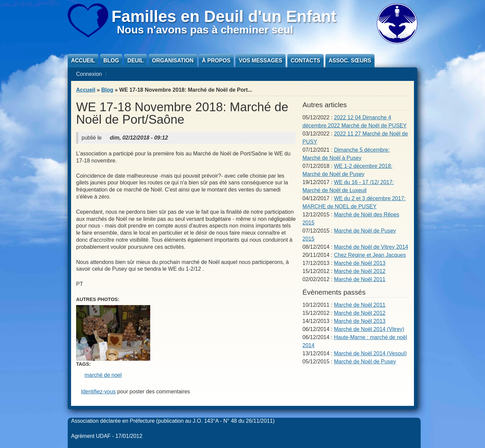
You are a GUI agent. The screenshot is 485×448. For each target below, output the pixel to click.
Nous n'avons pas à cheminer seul (205, 30)
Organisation (173, 61)
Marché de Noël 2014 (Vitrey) (369, 329)
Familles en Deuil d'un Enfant (224, 16)
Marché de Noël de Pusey (365, 362)
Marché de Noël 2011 (360, 279)
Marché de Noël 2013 (360, 263)
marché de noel (103, 375)
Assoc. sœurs (350, 61)
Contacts (305, 61)
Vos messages (261, 61)
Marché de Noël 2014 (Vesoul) (370, 353)
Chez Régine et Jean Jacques (370, 255)
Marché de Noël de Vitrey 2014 (371, 247)
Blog (111, 61)
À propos (216, 61)
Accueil (83, 61)
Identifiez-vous (98, 392)
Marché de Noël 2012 (360, 271)
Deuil (135, 61)
